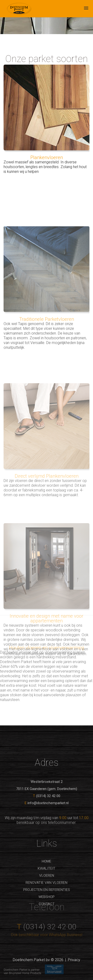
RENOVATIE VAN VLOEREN (46, 904)
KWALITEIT (46, 890)
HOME (46, 883)
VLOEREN (47, 897)
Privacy (74, 960)
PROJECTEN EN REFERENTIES (47, 911)
